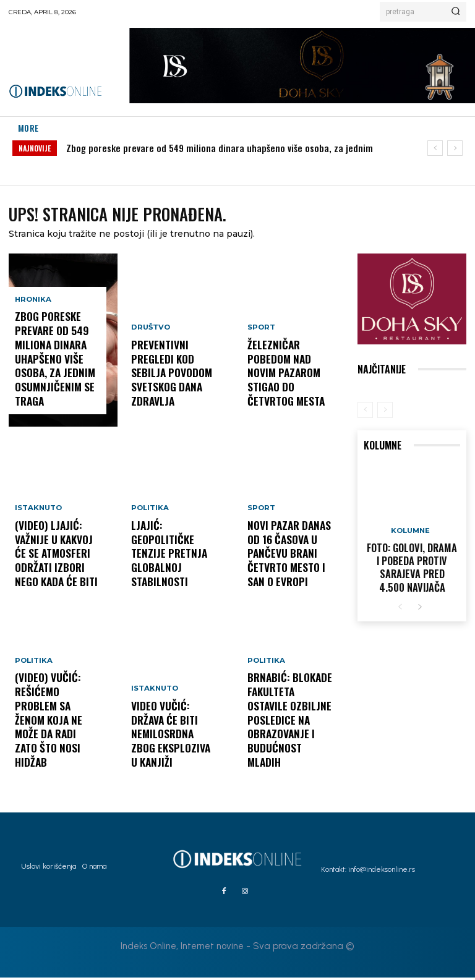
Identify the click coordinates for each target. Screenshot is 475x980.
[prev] (435, 148)
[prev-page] (365, 412)
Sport (261, 356)
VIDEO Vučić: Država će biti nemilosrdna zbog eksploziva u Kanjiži (172, 749)
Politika (33, 706)
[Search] (456, 12)
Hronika (32, 322)
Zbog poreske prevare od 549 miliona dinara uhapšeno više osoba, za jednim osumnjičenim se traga (49, 370)
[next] (455, 148)
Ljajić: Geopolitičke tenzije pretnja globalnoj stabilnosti (172, 568)
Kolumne (411, 533)
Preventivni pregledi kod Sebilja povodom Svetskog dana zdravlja (174, 388)
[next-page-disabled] (385, 412)
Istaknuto (38, 525)
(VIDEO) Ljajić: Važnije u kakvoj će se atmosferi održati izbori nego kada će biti (56, 563)
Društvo (150, 356)
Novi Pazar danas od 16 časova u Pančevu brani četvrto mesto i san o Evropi (289, 563)
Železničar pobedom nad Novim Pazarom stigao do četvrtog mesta (289, 388)
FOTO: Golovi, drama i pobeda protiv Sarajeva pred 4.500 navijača (412, 565)
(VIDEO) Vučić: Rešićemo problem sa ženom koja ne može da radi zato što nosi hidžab (53, 743)
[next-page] (420, 602)
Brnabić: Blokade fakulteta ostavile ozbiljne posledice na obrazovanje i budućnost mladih (287, 743)
